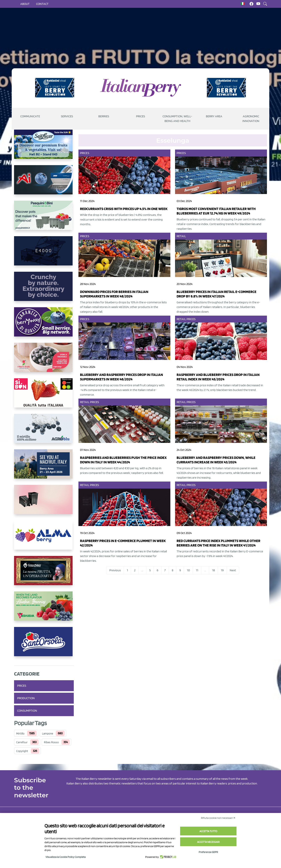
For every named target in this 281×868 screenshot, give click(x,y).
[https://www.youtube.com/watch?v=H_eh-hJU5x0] (44, 254)
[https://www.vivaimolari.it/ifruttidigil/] (44, 361)
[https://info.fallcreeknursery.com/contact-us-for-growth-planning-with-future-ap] (44, 467)
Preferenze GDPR (208, 852)
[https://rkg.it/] (44, 289)
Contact (42, 4)
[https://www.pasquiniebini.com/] (44, 218)
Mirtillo (20, 734)
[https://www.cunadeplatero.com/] (44, 574)
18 (213, 570)
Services (67, 116)
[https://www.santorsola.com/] (44, 645)
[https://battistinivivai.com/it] (55, 88)
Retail (181, 236)
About (25, 4)
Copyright (22, 751)
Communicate (30, 116)
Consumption (27, 711)
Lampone (48, 734)
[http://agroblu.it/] (44, 432)
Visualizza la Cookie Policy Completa (66, 857)
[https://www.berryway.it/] (44, 325)
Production (26, 698)
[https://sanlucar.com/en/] (44, 147)
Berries (104, 116)
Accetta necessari (208, 842)
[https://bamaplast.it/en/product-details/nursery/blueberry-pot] (44, 503)
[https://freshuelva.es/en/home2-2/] (44, 609)
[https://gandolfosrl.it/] (44, 538)
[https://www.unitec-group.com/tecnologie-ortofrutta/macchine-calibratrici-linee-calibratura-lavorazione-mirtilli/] (44, 183)
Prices (140, 116)
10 (188, 570)
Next (233, 570)
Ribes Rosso (51, 742)
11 (197, 570)
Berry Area (214, 116)
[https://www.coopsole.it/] (44, 396)
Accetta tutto (208, 831)
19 (222, 570)
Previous (115, 570)
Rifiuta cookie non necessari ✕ (218, 818)
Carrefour (22, 742)
